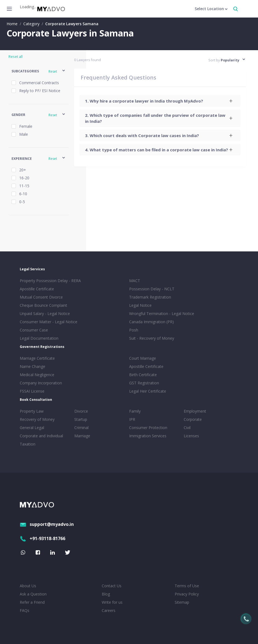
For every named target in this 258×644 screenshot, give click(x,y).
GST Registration (144, 383)
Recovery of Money (37, 419)
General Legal (32, 428)
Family (135, 411)
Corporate (193, 419)
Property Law (32, 411)
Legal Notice (140, 305)
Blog (106, 594)
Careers (109, 610)
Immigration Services (148, 436)
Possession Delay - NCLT (152, 289)
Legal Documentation (39, 338)
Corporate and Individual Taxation (41, 440)
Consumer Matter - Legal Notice (49, 322)
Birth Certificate (143, 375)
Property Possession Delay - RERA (50, 281)
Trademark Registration (150, 297)
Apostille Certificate (37, 289)
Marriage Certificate (37, 358)
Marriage (82, 436)
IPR (132, 419)
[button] (39, 71)
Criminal (81, 428)
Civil (187, 428)
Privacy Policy (187, 594)
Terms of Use (187, 586)
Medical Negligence (37, 375)
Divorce (81, 411)
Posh (134, 330)
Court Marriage (143, 358)
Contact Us (112, 586)
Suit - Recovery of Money (152, 338)
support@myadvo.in (47, 524)
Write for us (112, 602)
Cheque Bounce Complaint (43, 305)
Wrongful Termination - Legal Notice (162, 314)
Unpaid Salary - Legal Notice (45, 314)
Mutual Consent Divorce (41, 297)
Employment (195, 411)
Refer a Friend (32, 602)
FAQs (25, 610)
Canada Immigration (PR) (151, 322)
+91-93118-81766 (42, 538)
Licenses (191, 436)
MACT (135, 281)
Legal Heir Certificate (148, 391)
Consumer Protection (148, 428)
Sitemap (182, 602)
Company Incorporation (41, 383)
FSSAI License (32, 391)
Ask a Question (33, 594)
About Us (28, 586)
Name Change (32, 366)
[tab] (160, 101)
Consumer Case (34, 330)
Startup (81, 419)
